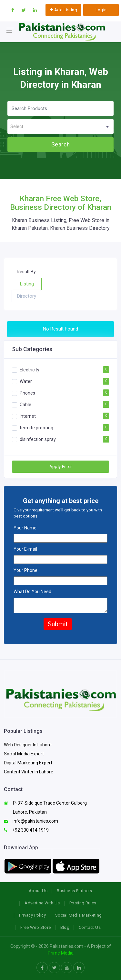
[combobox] (60, 126)
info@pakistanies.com (31, 821)
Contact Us (90, 927)
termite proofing (36, 427)
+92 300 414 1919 (26, 830)
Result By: (27, 272)
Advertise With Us (42, 903)
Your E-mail (25, 549)
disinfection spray (38, 439)
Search (60, 145)
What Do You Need (32, 592)
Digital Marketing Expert (28, 763)
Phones (27, 393)
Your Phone (25, 570)
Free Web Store (35, 927)
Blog (65, 927)
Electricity (30, 369)
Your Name (25, 528)
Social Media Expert (24, 754)
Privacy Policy (32, 915)
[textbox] (60, 127)
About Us (38, 891)
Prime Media (61, 953)
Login (101, 10)
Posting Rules (83, 903)
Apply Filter (61, 467)
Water (26, 381)
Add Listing (63, 10)
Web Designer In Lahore (28, 745)
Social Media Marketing (79, 915)
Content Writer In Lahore (29, 772)
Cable (25, 404)
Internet (28, 416)
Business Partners (75, 891)
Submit (58, 624)
